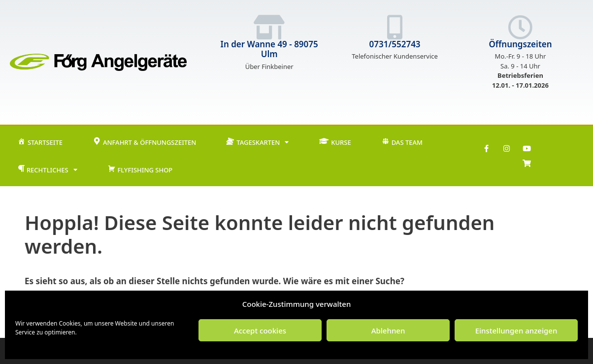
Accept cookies (260, 331)
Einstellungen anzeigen (516, 331)
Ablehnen (388, 331)
